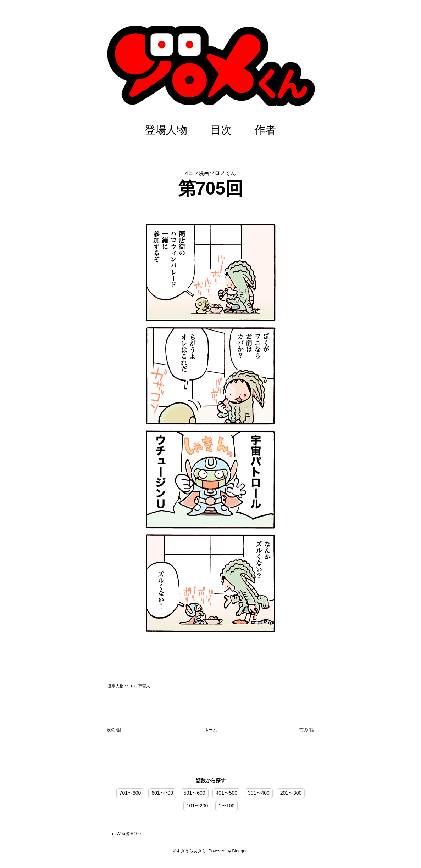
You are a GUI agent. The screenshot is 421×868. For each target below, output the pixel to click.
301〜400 (259, 793)
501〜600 (195, 793)
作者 (265, 130)
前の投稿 (307, 731)
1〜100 (226, 806)
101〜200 (197, 806)
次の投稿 (114, 731)
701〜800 (130, 793)
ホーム (211, 730)
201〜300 (291, 793)
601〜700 (162, 793)
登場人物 (166, 130)
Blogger (240, 851)
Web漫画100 (129, 834)
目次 (221, 130)
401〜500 (226, 793)
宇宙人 (144, 686)
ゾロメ (130, 686)
